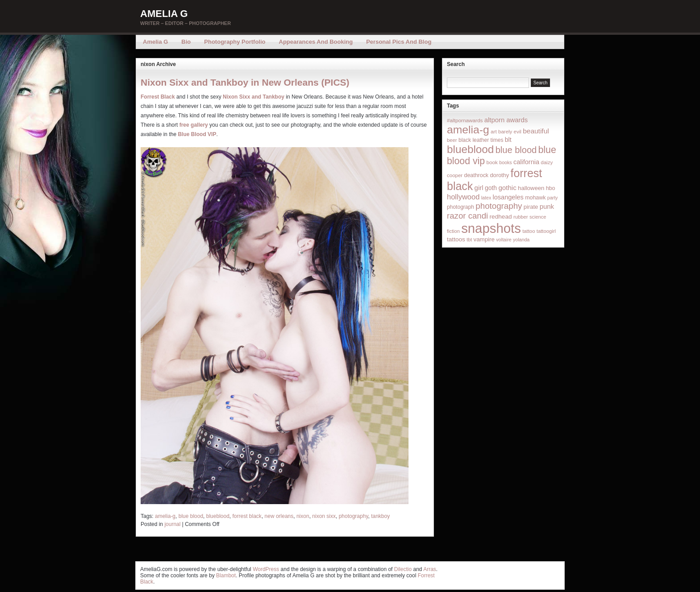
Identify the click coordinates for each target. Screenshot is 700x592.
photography (354, 516)
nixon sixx (324, 516)
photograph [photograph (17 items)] (460, 207)
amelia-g (165, 516)
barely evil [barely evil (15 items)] (510, 132)
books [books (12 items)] (505, 162)
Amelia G (164, 14)
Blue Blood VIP (197, 134)
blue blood (191, 516)
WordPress (266, 569)
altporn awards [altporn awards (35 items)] (506, 120)
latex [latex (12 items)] (486, 198)
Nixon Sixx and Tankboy (254, 97)
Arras (430, 569)
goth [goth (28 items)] (491, 188)
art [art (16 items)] (494, 131)
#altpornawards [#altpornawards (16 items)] (465, 120)
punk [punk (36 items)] (547, 206)
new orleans (279, 516)
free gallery (194, 125)
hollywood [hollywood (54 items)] (463, 197)
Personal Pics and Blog (399, 42)
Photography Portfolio (235, 42)
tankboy (380, 516)
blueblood (218, 516)
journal (172, 524)
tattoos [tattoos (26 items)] (456, 239)
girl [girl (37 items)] (479, 188)
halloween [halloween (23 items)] (531, 188)
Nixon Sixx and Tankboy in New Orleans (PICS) (245, 82)
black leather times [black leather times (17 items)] (481, 140)
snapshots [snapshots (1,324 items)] (491, 228)
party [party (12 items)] (553, 198)
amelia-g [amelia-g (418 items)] (468, 130)
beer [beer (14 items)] (452, 140)
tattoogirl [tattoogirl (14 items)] (546, 231)
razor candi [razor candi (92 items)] (467, 216)
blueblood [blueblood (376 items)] (470, 149)
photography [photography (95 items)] (499, 206)
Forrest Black (158, 97)
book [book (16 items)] (492, 162)
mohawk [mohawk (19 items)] (535, 198)
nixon (303, 516)
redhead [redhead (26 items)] (501, 217)
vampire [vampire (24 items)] (484, 239)
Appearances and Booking (316, 42)
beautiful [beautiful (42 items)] (536, 131)
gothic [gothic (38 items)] (507, 188)
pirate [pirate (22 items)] (531, 207)
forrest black (247, 516)
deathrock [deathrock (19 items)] (477, 175)
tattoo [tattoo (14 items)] (529, 231)
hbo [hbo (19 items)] (551, 188)
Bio (186, 42)
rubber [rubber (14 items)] (521, 217)
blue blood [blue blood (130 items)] (516, 150)
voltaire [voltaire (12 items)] (504, 240)
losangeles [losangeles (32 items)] (508, 197)
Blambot (226, 575)
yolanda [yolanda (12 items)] (521, 240)
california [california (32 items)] (526, 162)
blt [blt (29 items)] (508, 140)
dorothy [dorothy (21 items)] (499, 175)
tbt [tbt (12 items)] (469, 240)
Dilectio (403, 569)
